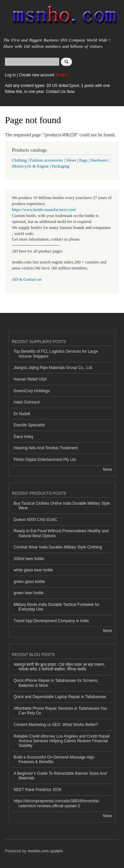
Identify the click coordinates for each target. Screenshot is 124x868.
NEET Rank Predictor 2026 (37, 790)
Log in (10, 75)
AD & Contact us (27, 279)
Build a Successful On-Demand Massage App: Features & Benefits (54, 760)
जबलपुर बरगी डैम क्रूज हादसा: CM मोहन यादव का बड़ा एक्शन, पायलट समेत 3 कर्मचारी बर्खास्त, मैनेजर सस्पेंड (59, 667)
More (108, 470)
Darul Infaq (23, 437)
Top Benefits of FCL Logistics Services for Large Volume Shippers (56, 354)
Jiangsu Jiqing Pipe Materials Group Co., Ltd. (53, 368)
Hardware (99, 160)
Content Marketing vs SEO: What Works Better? (56, 725)
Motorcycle (22, 166)
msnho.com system (45, 851)
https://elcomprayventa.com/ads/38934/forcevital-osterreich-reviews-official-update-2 (57, 803)
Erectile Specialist (29, 425)
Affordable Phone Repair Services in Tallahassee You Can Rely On (60, 711)
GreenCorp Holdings (32, 391)
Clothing (19, 160)
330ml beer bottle (29, 559)
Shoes (71, 160)
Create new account (37, 75)
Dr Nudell (22, 414)
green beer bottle (29, 593)
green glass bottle (29, 582)
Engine (43, 166)
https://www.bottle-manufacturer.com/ (44, 210)
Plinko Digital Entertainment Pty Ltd (45, 460)
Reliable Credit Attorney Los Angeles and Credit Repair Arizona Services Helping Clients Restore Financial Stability (62, 741)
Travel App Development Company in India (51, 621)
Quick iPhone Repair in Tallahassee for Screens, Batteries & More (56, 683)
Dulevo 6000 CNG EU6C (36, 520)
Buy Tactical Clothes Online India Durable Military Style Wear (62, 506)
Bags (83, 160)
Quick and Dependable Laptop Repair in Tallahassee (60, 697)
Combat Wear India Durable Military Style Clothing (58, 547)
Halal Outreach (27, 402)
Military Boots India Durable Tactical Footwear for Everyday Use (57, 607)
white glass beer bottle (33, 570)
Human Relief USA (30, 379)
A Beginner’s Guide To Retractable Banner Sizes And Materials (60, 776)
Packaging (60, 166)
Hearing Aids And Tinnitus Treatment (46, 448)
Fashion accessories (46, 160)
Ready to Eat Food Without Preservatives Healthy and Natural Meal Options (61, 533)
